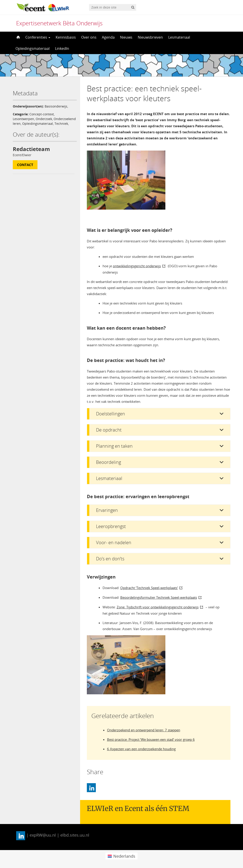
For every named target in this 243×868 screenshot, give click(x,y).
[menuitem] (121, 856)
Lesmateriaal (179, 37)
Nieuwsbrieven (150, 37)
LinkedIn (62, 48)
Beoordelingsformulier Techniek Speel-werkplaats (159, 597)
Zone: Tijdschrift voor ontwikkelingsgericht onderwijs (158, 607)
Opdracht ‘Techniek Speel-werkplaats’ (149, 588)
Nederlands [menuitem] (124, 856)
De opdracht (109, 430)
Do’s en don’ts (110, 559)
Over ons (89, 37)
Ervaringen (107, 510)
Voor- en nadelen (114, 542)
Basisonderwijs (56, 106)
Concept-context (42, 114)
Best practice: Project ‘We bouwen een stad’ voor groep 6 (151, 739)
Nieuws (126, 37)
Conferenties (38, 37)
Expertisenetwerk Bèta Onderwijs (59, 23)
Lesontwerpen (23, 119)
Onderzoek (44, 119)
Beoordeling (108, 462)
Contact (25, 165)
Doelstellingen (111, 414)
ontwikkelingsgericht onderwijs (137, 266)
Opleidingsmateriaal (33, 48)
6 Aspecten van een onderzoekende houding (141, 749)
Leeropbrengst (111, 526)
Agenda (108, 37)
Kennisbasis (66, 37)
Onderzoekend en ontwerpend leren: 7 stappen (144, 730)
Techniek (61, 124)
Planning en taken (114, 446)
